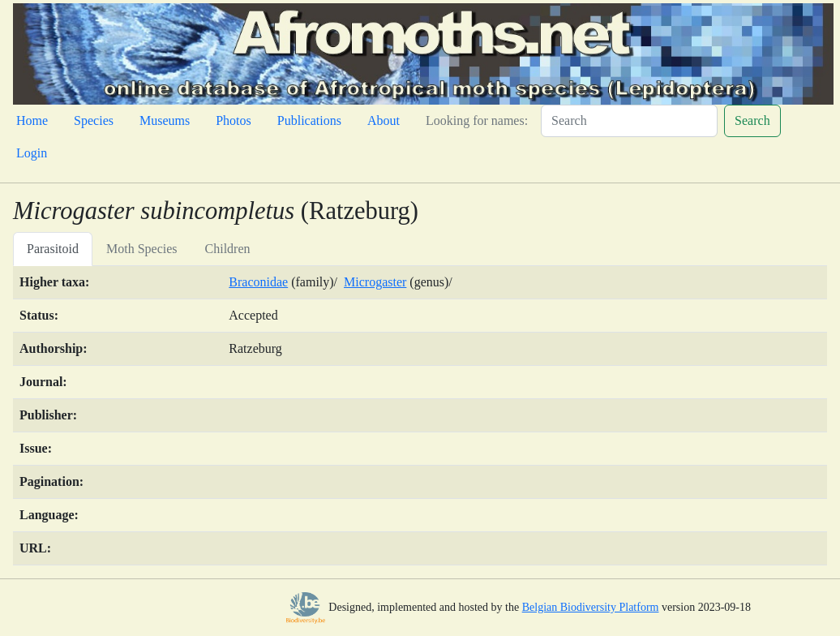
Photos (234, 120)
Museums (165, 120)
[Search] (629, 121)
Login (32, 153)
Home (32, 120)
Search (752, 120)
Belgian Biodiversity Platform (591, 607)
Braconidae (258, 282)
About (384, 120)
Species (94, 120)
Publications (309, 120)
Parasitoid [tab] (53, 249)
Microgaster (375, 282)
